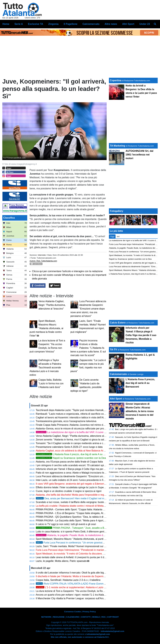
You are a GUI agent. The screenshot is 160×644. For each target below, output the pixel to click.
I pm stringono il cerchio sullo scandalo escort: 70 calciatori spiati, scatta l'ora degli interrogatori (88, 465)
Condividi (38, 286)
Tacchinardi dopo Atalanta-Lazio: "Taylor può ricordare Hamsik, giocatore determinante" (83, 410)
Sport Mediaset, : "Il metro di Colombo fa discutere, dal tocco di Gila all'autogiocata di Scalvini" (93, 554)
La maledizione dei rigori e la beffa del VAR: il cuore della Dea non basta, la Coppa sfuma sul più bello (97, 432)
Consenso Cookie (72, 612)
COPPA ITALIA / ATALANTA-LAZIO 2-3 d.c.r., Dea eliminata (89, 584)
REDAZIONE (59, 617)
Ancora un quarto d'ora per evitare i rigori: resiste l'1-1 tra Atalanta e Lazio (76, 595)
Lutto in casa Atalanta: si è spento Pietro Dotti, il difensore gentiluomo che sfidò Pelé (82, 532)
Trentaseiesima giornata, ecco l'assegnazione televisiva (66, 421)
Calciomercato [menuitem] (91, 24)
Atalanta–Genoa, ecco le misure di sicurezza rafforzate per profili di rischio (76, 429)
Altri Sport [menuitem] (128, 24)
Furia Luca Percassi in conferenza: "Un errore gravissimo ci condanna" (78, 543)
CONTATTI (86, 617)
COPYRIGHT (113, 617)
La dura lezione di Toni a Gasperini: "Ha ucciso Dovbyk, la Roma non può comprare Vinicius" (86, 591)
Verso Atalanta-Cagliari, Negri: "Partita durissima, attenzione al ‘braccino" (52, 305)
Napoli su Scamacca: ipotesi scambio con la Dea (71, 458)
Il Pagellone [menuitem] (71, 24)
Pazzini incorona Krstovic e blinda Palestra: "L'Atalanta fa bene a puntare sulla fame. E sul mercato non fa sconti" (88, 348)
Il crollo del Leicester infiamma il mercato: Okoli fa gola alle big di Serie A (75, 573)
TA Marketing (118, 146)
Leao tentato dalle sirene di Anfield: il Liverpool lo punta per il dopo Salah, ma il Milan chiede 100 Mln (91, 557)
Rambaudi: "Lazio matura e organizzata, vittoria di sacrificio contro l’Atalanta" (78, 414)
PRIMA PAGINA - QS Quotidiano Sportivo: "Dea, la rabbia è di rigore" (74, 517)
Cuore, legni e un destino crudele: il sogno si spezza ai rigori (69, 491)
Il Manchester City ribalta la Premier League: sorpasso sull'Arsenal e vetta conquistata (83, 598)
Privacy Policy (89, 612)
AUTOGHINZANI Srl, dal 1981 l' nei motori (139, 155)
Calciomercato (118, 374)
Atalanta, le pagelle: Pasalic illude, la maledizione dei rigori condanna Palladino (85, 535)
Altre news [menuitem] (111, 24)
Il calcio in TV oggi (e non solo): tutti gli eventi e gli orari (66, 524)
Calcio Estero (118, 323)
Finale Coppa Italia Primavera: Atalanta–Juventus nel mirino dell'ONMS (75, 425)
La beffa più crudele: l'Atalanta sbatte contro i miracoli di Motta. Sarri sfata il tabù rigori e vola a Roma (91, 506)
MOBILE (96, 617)
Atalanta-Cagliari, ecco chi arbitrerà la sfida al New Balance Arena (72, 451)
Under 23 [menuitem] (145, 24)
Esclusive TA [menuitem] (36, 24)
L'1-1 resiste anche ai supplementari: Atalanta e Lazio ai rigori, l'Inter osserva (82, 587)
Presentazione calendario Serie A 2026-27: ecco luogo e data (69, 447)
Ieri (118, 236)
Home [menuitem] (6, 24)
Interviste (42, 255)
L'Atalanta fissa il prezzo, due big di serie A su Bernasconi (76, 454)
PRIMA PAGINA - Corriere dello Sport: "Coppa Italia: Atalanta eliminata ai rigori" (79, 509)
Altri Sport (116, 399)
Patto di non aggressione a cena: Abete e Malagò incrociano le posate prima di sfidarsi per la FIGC (90, 473)
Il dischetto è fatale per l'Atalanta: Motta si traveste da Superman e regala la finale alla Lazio (86, 576)
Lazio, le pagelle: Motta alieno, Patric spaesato (61, 561)
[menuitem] (155, 24)
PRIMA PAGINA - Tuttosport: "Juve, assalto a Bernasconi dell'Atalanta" (83, 528)
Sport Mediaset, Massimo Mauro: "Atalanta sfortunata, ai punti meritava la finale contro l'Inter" (46, 328)
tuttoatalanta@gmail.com (113, 631)
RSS (103, 617)
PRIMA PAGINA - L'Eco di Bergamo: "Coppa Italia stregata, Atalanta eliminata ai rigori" (83, 513)
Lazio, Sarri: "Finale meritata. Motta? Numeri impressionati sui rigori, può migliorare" (82, 546)
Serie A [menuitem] (19, 24)
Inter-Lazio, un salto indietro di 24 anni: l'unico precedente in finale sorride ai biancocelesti (85, 480)
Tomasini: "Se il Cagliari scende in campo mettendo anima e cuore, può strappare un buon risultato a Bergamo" (96, 443)
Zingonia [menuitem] (53, 24)
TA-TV (114, 350)
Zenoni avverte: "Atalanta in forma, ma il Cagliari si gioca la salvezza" (74, 440)
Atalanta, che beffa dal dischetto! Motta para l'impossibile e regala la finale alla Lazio (82, 495)
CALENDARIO (73, 617)
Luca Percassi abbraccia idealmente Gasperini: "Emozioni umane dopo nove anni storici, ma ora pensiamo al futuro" (88, 309)
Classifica (9, 218)
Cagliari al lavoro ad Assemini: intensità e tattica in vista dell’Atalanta (73, 418)
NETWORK (46, 617)
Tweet (55, 286)
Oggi (112, 236)
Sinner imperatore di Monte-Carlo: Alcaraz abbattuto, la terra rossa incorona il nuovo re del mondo (140, 411)
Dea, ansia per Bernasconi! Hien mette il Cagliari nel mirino (72, 498)
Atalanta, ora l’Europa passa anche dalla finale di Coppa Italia (69, 462)
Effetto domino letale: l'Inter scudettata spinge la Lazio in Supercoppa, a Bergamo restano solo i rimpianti (93, 487)
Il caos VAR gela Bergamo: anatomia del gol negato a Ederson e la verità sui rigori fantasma (86, 484)
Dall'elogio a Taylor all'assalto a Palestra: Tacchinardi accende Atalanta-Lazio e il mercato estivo (46, 368)
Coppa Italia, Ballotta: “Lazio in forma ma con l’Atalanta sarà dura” (51, 383)
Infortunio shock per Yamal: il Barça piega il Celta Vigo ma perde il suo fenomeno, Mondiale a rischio (91, 469)
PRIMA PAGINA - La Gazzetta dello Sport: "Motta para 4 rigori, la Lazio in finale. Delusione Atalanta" (90, 521)
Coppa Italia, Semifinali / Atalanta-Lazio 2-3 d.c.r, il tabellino (68, 580)
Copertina (116, 80)
